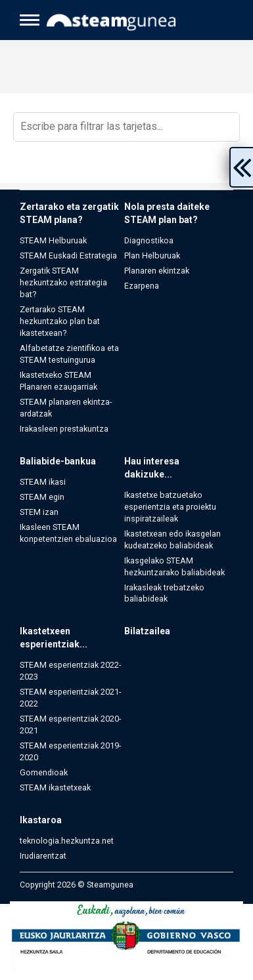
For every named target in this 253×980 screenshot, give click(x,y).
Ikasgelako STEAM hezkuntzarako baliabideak (174, 566)
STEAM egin (42, 497)
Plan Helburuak (152, 255)
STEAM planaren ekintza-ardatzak (66, 408)
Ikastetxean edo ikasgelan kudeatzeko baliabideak (172, 540)
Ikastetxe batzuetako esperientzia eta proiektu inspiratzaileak (170, 507)
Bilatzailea (147, 631)
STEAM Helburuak (53, 240)
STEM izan (39, 512)
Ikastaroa (41, 820)
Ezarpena (142, 286)
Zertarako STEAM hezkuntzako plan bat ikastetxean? (60, 321)
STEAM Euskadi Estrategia (68, 255)
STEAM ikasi (43, 482)
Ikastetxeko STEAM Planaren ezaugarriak (58, 381)
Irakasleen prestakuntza (64, 429)
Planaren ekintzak (157, 271)
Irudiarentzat (43, 856)
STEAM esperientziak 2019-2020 (70, 751)
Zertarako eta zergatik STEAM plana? (69, 213)
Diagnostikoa (149, 240)
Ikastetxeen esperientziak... (54, 638)
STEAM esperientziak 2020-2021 (70, 725)
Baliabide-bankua (58, 461)
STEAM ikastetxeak (55, 787)
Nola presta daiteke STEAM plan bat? (167, 213)
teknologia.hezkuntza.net (67, 841)
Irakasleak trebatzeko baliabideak (164, 593)
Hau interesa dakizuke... (152, 468)
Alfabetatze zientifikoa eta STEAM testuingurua (69, 354)
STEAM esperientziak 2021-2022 (70, 698)
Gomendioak (44, 772)
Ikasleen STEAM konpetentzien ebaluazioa (68, 533)
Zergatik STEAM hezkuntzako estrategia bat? (63, 282)
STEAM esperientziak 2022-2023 (70, 671)
